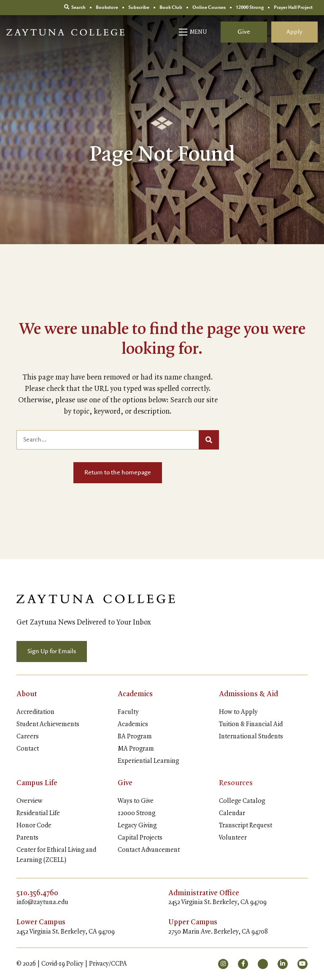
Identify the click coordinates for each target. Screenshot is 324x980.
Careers (28, 737)
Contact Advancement (149, 850)
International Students (251, 737)
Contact (28, 749)
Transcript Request (246, 826)
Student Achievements (48, 724)
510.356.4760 (37, 893)
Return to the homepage (118, 473)
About (27, 694)
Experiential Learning (148, 761)
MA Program (136, 749)
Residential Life (38, 813)
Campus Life (37, 783)
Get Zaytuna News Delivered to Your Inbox (84, 622)
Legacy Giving (137, 826)
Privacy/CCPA (108, 964)
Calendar (232, 813)
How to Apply (238, 712)
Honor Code (34, 826)
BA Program (135, 737)
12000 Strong (136, 813)
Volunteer (233, 838)
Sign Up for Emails (52, 652)
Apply (294, 32)
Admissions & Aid (248, 694)
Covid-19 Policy (62, 964)
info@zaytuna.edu (42, 902)
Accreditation (35, 712)
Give (244, 32)
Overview (30, 801)
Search (75, 7)
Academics (135, 694)
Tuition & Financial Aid (251, 724)
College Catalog (242, 801)
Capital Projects (140, 838)
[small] (223, 964)
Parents (27, 838)
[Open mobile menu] (193, 32)
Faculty (128, 712)
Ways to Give (136, 801)
